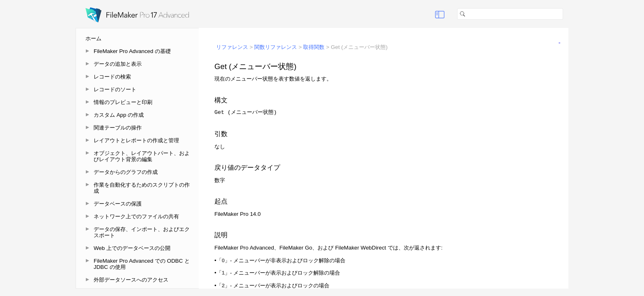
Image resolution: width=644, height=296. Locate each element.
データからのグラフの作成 (126, 172)
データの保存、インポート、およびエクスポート (142, 232)
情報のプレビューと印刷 (123, 102)
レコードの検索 (112, 77)
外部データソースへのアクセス (131, 280)
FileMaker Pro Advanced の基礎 (132, 51)
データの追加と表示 (118, 64)
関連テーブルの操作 (118, 128)
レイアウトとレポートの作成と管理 (136, 140)
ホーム (93, 38)
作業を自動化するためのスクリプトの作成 (142, 188)
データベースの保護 (118, 204)
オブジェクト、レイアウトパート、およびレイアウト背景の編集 (142, 156)
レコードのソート (115, 89)
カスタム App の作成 (119, 115)
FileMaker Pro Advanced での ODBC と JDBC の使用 (142, 264)
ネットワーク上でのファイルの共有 (136, 216)
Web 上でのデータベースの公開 (132, 248)
